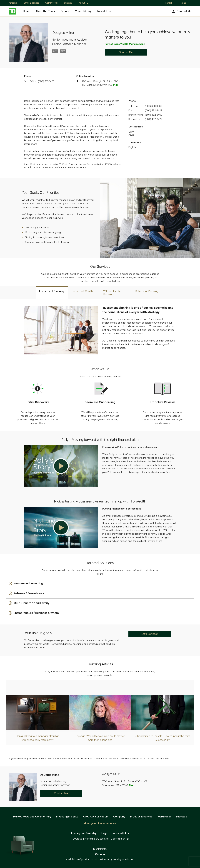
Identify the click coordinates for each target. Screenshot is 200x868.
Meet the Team (45, 11)
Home (27, 11)
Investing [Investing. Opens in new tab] (68, 3)
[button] (61, 466)
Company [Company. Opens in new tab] (119, 817)
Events (65, 11)
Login (185, 3)
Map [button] (132, 785)
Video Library (83, 11)
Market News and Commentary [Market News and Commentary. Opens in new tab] (32, 817)
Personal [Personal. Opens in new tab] (13, 3)
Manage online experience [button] (100, 824)
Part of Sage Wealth (126, 44)
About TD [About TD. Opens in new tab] (84, 3)
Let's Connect (150, 634)
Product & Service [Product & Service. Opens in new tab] (141, 817)
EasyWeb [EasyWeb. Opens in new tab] (181, 817)
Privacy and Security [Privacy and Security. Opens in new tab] (84, 834)
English (171, 3)
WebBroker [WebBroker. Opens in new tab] (164, 817)
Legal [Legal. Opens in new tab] (105, 834)
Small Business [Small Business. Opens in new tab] (31, 3)
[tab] (52, 293)
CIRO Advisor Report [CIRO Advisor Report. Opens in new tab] (96, 817)
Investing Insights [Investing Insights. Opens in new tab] (67, 817)
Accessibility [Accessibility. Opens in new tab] (121, 834)
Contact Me (181, 11)
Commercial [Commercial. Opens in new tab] (52, 3)
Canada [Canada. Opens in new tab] (100, 854)
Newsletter (104, 11)
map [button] (116, 85)
